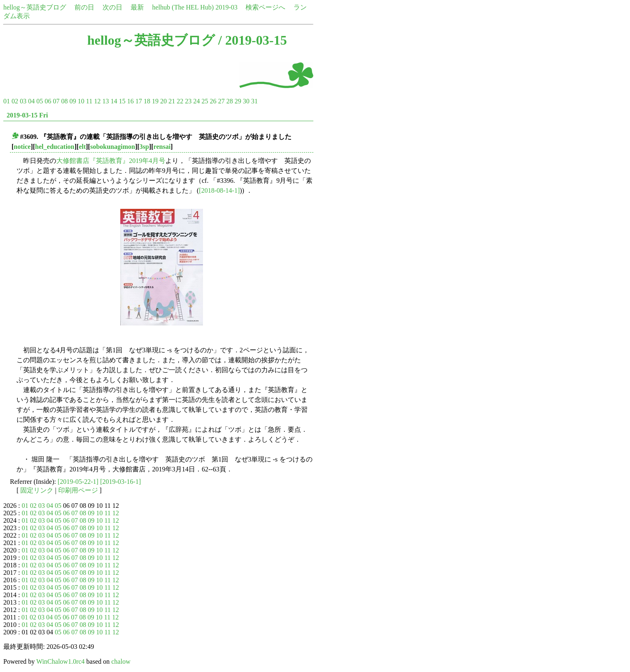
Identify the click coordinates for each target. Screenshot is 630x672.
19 (155, 101)
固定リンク (37, 490)
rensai (162, 147)
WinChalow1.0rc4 (61, 661)
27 (221, 101)
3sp (144, 147)
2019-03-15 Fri (27, 115)
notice (22, 147)
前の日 (84, 7)
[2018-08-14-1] (219, 190)
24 (196, 101)
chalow (121, 661)
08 (64, 101)
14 (114, 101)
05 (40, 101)
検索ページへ (265, 7)
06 (48, 101)
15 (122, 101)
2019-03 (226, 7)
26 (213, 101)
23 (188, 101)
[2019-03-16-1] (121, 482)
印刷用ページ (78, 490)
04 (31, 101)
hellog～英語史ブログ (35, 7)
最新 (137, 7)
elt (82, 147)
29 (238, 101)
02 (15, 101)
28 (229, 101)
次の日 (112, 7)
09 (73, 101)
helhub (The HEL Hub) (183, 7)
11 (89, 101)
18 (147, 101)
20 (163, 101)
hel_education (55, 147)
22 (180, 101)
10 (81, 101)
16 (130, 101)
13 (105, 101)
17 (138, 101)
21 (172, 101)
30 (246, 101)
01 (7, 101)
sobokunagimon (113, 147)
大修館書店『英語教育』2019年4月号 (111, 161)
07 (56, 101)
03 (23, 101)
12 (97, 101)
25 (205, 101)
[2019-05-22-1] (78, 482)
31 (254, 101)
